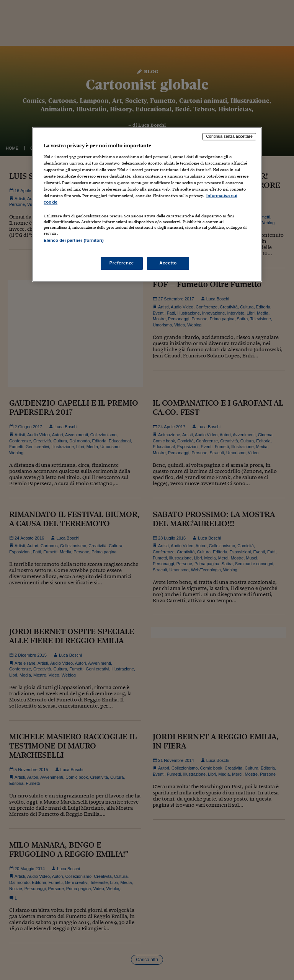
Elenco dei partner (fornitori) (74, 241)
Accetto (168, 263)
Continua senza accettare (229, 137)
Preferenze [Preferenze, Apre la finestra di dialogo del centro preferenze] (122, 263)
